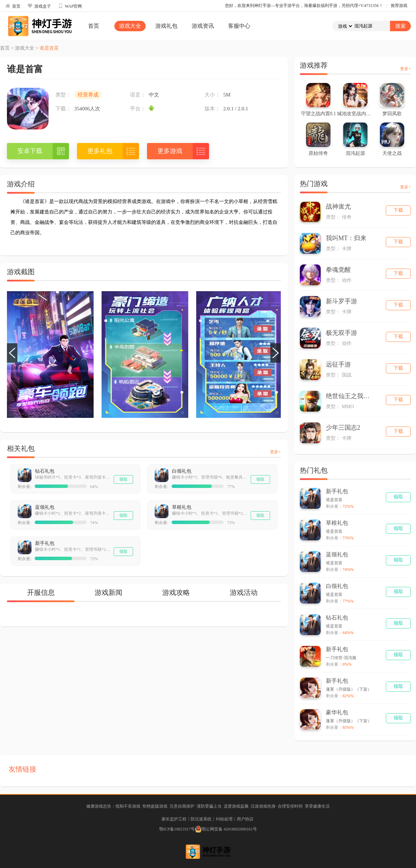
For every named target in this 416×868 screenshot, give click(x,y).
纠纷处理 (224, 819)
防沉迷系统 (201, 819)
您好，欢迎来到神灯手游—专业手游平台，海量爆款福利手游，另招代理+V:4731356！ (304, 6)
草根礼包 (182, 507)
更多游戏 (170, 151)
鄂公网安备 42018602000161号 (226, 829)
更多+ (275, 452)
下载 (398, 210)
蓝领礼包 (45, 507)
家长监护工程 (174, 819)
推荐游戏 (399, 6)
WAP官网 (70, 6)
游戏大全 (130, 26)
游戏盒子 (39, 6)
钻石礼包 (45, 471)
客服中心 (239, 26)
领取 (123, 479)
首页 (13, 6)
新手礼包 (45, 543)
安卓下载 (30, 151)
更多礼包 (100, 151)
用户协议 (245, 819)
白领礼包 (182, 471)
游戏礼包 (166, 26)
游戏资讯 (203, 26)
